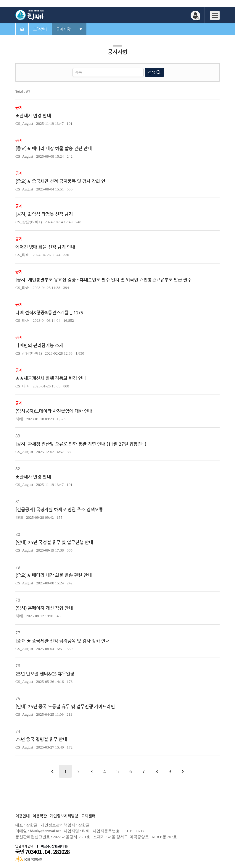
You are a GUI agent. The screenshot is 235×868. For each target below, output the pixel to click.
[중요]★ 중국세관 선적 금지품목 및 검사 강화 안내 (62, 181)
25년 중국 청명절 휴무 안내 (41, 739)
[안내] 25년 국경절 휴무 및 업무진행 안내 (54, 542)
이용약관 (40, 816)
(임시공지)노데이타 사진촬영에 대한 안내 (54, 411)
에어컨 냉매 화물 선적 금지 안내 (45, 247)
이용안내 (22, 816)
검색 (152, 72)
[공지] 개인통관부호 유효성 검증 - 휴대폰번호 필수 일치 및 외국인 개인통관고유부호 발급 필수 (103, 280)
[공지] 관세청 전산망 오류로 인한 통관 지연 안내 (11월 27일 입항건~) (81, 444)
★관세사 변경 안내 (33, 115)
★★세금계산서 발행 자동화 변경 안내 (51, 378)
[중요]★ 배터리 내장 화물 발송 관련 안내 (54, 148)
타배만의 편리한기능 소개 (39, 345)
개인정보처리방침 (64, 816)
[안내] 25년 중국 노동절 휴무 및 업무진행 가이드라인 (65, 706)
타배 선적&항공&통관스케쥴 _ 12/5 (49, 312)
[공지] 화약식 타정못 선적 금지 (44, 214)
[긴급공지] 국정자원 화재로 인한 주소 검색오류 (59, 509)
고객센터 (88, 816)
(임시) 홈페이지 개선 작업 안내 (44, 608)
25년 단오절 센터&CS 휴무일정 (45, 674)
